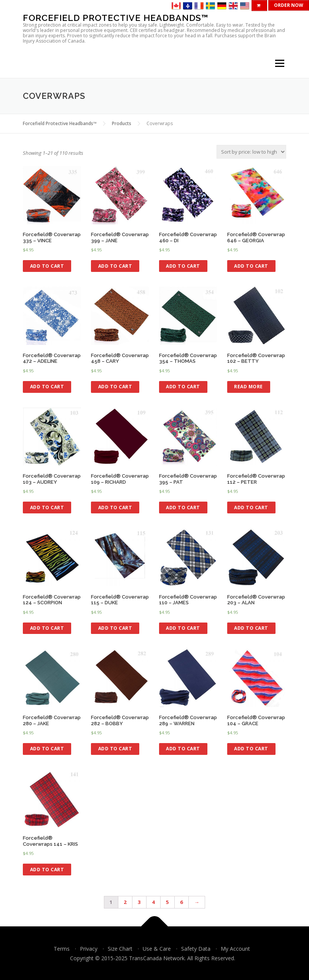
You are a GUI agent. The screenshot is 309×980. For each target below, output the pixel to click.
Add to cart (47, 266)
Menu (280, 64)
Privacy (89, 949)
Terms (62, 949)
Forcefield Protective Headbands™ (116, 18)
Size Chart (120, 949)
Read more (248, 387)
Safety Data (196, 949)
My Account (235, 949)
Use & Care (157, 949)
